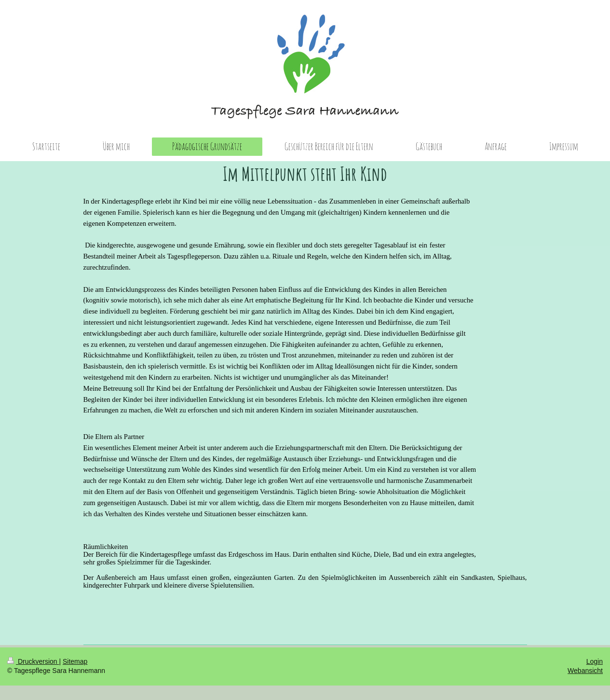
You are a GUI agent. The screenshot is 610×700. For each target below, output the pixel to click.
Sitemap (75, 661)
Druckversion (33, 661)
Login (595, 661)
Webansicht (585, 671)
